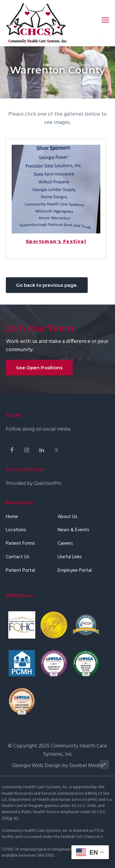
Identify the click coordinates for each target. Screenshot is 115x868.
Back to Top (105, 765)
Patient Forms (20, 544)
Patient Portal (20, 571)
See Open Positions (39, 368)
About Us (67, 517)
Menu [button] (103, 20)
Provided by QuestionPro (34, 484)
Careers (65, 544)
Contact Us (18, 557)
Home (12, 517)
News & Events (73, 530)
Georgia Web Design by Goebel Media (57, 766)
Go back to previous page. (47, 285)
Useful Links (70, 557)
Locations (16, 530)
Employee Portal (75, 571)
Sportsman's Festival (56, 242)
